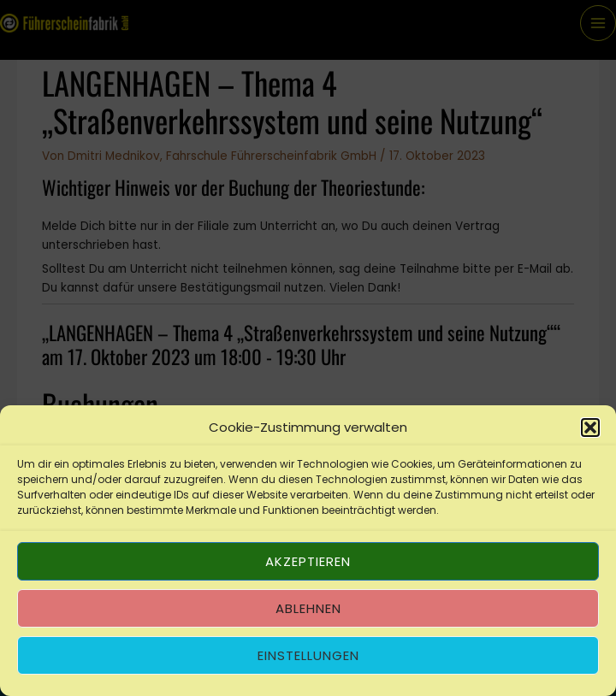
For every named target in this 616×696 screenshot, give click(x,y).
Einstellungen (308, 655)
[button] (590, 428)
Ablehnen (308, 608)
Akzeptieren (308, 561)
